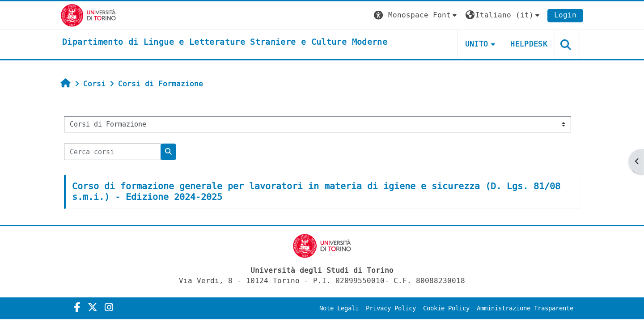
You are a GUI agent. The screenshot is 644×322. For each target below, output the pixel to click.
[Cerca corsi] (112, 152)
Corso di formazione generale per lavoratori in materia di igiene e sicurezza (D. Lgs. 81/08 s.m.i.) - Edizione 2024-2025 (316, 192)
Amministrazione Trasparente (525, 308)
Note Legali (339, 308)
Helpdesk (529, 44)
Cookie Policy (446, 308)
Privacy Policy (391, 308)
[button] (416, 15)
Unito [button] (477, 44)
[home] (225, 42)
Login (565, 15)
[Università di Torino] (88, 15)
